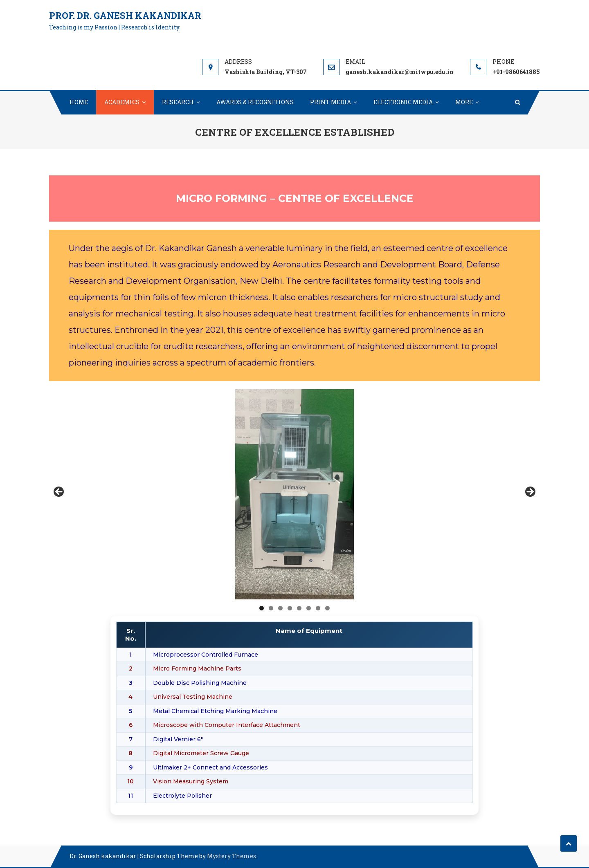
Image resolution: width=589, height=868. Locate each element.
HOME (79, 102)
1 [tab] (262, 608)
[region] (294, 494)
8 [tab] (327, 608)
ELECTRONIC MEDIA (403, 102)
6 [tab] (309, 608)
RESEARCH (178, 102)
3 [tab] (280, 608)
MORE (464, 102)
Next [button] (530, 492)
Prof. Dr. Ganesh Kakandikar (125, 15)
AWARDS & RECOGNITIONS (255, 102)
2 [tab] (271, 608)
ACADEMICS (122, 102)
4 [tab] (290, 608)
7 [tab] (318, 608)
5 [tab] (299, 608)
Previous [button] (59, 492)
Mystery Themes (232, 856)
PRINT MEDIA (330, 102)
